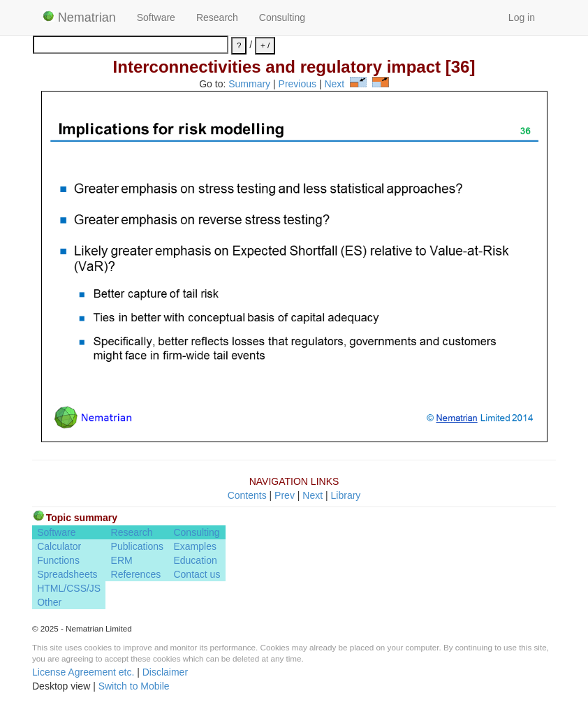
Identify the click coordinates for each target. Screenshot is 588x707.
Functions (58, 560)
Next (334, 84)
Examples (194, 546)
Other (49, 602)
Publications (138, 546)
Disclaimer (165, 672)
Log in (522, 17)
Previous (297, 84)
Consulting (282, 17)
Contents (247, 495)
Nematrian (79, 17)
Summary (249, 84)
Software (156, 17)
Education (195, 560)
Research (217, 17)
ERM (122, 560)
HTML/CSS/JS (69, 588)
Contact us (197, 574)
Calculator (59, 546)
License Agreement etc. (83, 672)
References (136, 574)
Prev (285, 495)
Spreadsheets (67, 574)
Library (346, 495)
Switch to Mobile (134, 686)
